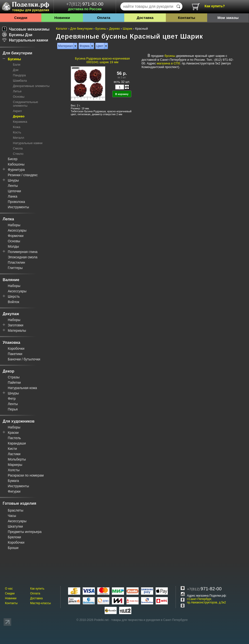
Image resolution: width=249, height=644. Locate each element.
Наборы (14, 225)
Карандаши (17, 443)
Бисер (13, 159)
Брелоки (14, 537)
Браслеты (16, 510)
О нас (9, 589)
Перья (13, 409)
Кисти (12, 449)
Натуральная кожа (22, 388)
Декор (9, 371)
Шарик (128, 29)
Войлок (13, 302)
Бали (17, 65)
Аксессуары (17, 230)
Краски (13, 433)
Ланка (13, 196)
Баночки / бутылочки (24, 359)
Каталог (62, 29)
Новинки (62, 18)
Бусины (14, 59)
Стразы (14, 377)
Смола (18, 148)
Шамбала (20, 81)
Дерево (19, 116)
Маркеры (15, 465)
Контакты (187, 18)
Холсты (14, 470)
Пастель (14, 438)
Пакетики (15, 354)
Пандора (19, 75)
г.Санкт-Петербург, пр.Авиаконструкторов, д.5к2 (206, 601)
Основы (19, 97)
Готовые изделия (19, 503)
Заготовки (16, 325)
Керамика (20, 122)
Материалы (17, 331)
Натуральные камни (25, 40)
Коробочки (16, 348)
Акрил (17, 111)
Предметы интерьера (25, 532)
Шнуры (13, 180)
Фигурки (14, 491)
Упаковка (11, 343)
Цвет (100, 46)
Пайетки (14, 383)
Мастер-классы (40, 603)
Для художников (19, 421)
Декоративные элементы (31, 86)
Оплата (104, 18)
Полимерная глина (23, 252)
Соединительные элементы (26, 104)
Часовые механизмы (26, 29)
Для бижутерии (18, 53)
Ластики (14, 454)
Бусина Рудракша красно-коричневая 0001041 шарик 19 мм (102, 60)
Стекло (18, 154)
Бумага (13, 481)
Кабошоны (16, 164)
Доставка (145, 18)
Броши (13, 548)
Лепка (8, 219)
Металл (18, 138)
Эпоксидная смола (23, 257)
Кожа (17, 127)
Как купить (37, 589)
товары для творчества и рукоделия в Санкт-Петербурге (149, 620)
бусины (170, 56)
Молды (13, 246)
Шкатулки (15, 526)
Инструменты (18, 207)
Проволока (16, 202)
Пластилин (16, 262)
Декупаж (11, 314)
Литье (17, 91)
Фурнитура (16, 170)
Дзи (16, 70)
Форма (84, 46)
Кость (17, 132)
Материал (65, 46)
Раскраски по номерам (26, 475)
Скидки (21, 18)
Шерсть (14, 296)
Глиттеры (15, 268)
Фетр (12, 399)
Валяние (11, 280)
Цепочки (14, 191)
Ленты (13, 186)
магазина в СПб (169, 63)
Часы (12, 516)
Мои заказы (228, 18)
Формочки (16, 236)
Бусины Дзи (17, 35)
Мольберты (17, 459)
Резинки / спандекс (23, 175)
